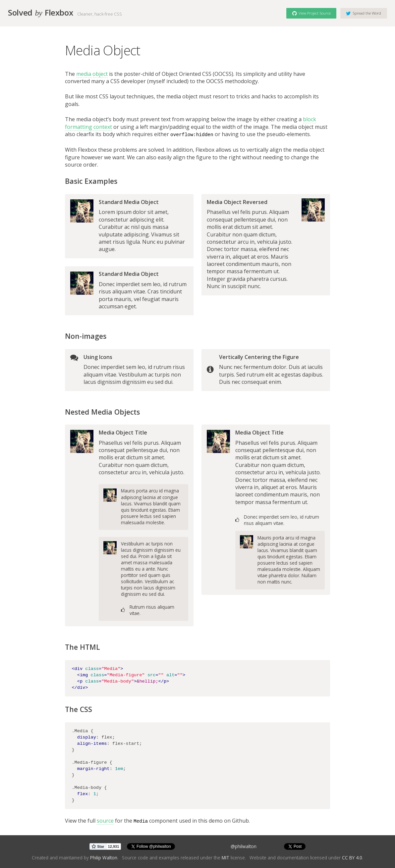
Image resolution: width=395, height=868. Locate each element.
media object (92, 74)
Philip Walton (104, 857)
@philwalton (244, 846)
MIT (226, 857)
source (105, 820)
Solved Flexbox (40, 12)
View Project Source (311, 13)
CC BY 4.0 (352, 857)
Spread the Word (364, 13)
